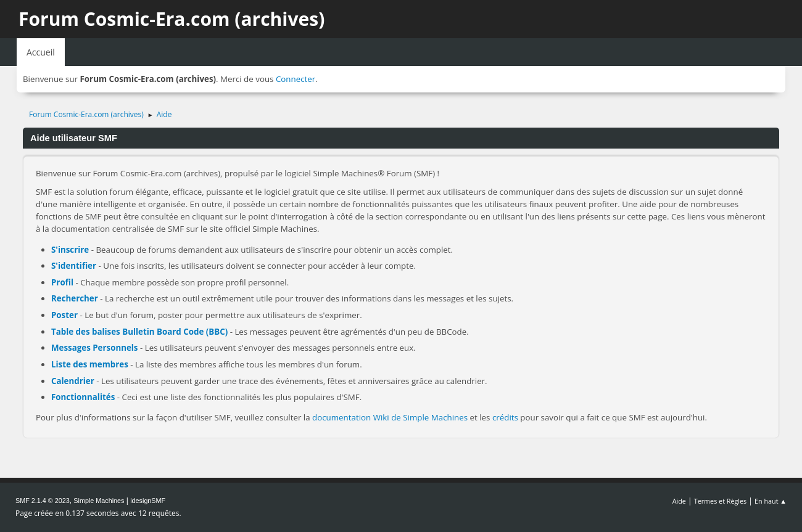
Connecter (296, 79)
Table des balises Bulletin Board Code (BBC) (139, 332)
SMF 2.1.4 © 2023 (43, 501)
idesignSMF (148, 501)
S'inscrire (70, 250)
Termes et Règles (721, 501)
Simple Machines (99, 501)
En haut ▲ (771, 501)
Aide (679, 501)
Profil (62, 282)
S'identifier (74, 266)
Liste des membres (90, 364)
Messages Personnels (95, 348)
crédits (505, 417)
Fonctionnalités (83, 397)
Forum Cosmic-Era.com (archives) (172, 19)
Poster (64, 315)
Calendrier (73, 381)
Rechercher (75, 298)
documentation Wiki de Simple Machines (390, 417)
